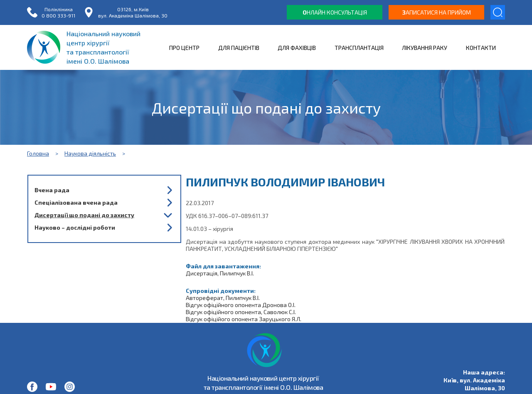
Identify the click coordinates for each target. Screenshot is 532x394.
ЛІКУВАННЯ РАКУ (425, 48)
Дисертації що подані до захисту (84, 215)
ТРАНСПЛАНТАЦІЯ (359, 48)
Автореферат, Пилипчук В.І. (223, 298)
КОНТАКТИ (481, 48)
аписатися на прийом (437, 12)
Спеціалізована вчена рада (76, 202)
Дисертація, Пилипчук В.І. (220, 273)
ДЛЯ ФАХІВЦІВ (297, 48)
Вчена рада (52, 190)
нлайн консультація (335, 12)
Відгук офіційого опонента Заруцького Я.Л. (244, 319)
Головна (38, 153)
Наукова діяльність (90, 153)
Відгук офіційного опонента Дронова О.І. (241, 305)
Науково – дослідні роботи (75, 227)
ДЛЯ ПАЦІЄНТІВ (239, 48)
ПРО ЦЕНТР (184, 48)
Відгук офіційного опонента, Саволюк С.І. (241, 312)
